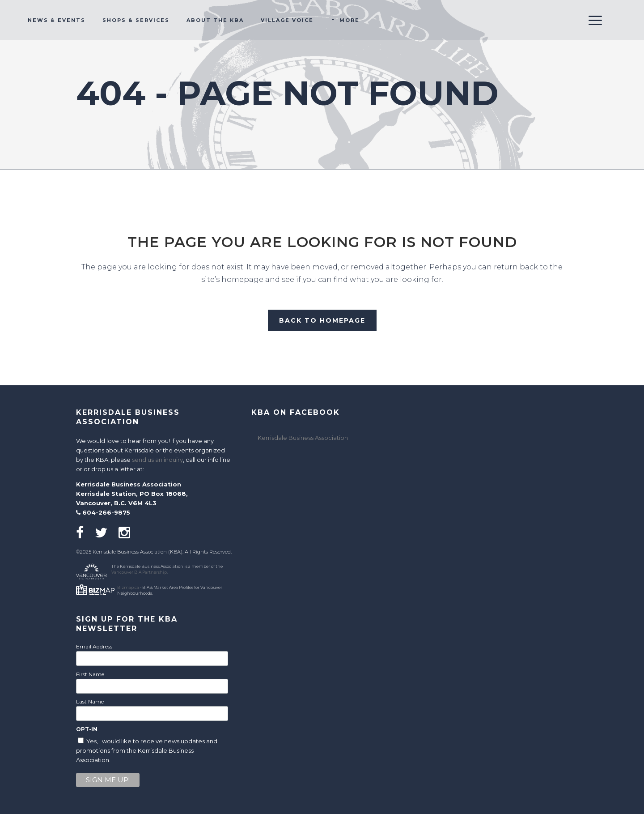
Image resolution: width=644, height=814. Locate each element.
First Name (90, 674)
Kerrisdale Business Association (303, 438)
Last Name (90, 701)
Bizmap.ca (128, 587)
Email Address (94, 646)
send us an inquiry (157, 460)
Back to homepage (322, 320)
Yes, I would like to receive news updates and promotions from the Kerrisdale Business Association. (147, 750)
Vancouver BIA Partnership (139, 572)
